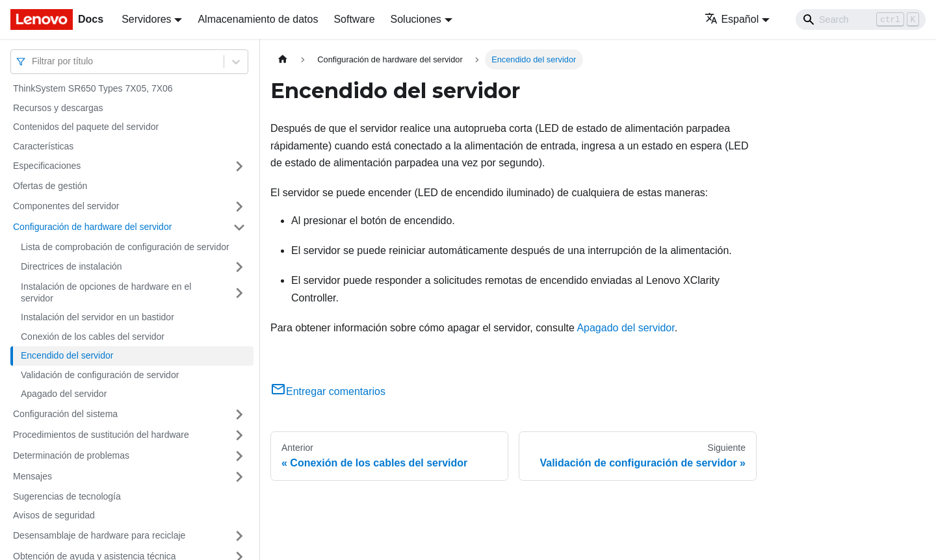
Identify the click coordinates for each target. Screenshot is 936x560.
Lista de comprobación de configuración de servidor (125, 247)
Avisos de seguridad (54, 515)
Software (354, 19)
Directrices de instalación (71, 266)
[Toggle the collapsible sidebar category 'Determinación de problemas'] (239, 456)
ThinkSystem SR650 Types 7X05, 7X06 (93, 88)
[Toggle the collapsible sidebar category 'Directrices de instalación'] (239, 267)
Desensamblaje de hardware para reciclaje (99, 535)
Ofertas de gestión (50, 186)
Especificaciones (47, 166)
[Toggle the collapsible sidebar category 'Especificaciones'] (239, 166)
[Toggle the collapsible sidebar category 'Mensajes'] (239, 477)
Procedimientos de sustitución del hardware (101, 435)
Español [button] (732, 19)
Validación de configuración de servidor (100, 375)
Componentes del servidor (66, 206)
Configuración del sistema (65, 414)
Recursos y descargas (58, 108)
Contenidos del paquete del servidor (86, 127)
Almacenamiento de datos (258, 19)
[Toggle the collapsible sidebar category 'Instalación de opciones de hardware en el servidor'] (239, 293)
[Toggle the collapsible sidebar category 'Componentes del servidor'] (239, 207)
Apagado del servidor (64, 394)
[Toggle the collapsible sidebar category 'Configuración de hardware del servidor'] (239, 227)
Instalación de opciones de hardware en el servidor (106, 292)
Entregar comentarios (328, 391)
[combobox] (33, 61)
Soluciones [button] (416, 19)
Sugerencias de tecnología (67, 496)
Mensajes (32, 476)
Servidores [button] (146, 19)
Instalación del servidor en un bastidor (97, 317)
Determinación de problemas (71, 455)
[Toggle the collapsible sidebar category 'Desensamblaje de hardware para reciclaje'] (239, 536)
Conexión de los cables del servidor (93, 337)
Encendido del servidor (67, 355)
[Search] (861, 19)
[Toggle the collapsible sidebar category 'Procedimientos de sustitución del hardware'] (239, 435)
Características (43, 146)
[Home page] (283, 59)
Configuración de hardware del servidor (92, 227)
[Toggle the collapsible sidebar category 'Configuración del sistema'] (239, 414)
